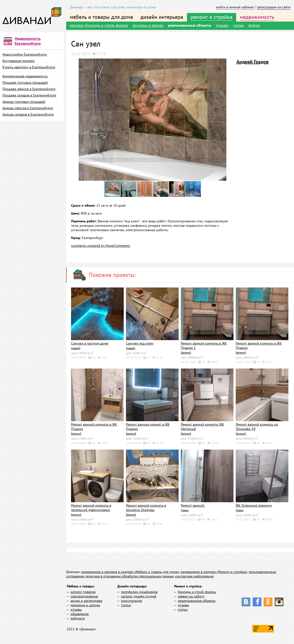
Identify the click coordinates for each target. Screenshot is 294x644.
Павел (184, 510)
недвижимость (257, 17)
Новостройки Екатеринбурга (25, 54)
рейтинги (78, 618)
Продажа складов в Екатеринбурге (29, 95)
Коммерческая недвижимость (25, 76)
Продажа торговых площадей (25, 83)
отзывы (222, 25)
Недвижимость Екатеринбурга (28, 41)
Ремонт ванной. (193, 505)
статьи (239, 25)
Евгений (186, 352)
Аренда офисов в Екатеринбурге (28, 108)
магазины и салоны (85, 604)
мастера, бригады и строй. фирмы (99, 25)
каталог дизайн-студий (139, 596)
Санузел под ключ (140, 343)
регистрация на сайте (274, 7)
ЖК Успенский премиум (254, 505)
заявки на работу (191, 596)
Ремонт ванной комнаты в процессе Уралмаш (146, 507)
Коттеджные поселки (18, 61)
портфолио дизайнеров (139, 591)
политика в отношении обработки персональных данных (130, 575)
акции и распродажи (86, 600)
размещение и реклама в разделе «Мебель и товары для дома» (130, 571)
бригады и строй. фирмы (197, 591)
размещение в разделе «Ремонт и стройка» (214, 571)
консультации (132, 600)
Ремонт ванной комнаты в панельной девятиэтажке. (91, 507)
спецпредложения (84, 596)
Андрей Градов (252, 62)
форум (254, 25)
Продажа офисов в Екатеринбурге (29, 89)
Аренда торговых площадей (24, 102)
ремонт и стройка (212, 17)
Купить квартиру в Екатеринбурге (29, 67)
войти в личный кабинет (235, 7)
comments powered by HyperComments (101, 246)
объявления (80, 613)
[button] (230, 63)
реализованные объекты (190, 25)
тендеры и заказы (148, 25)
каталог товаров (83, 591)
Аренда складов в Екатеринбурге (28, 114)
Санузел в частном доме (90, 343)
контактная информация (194, 575)
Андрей (75, 348)
